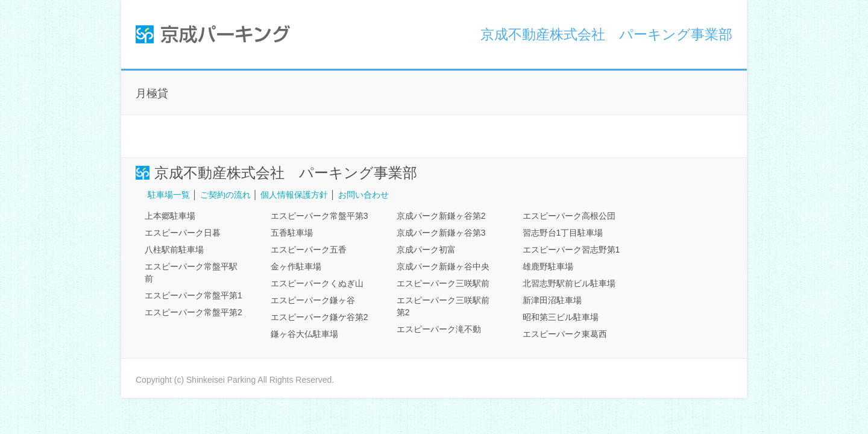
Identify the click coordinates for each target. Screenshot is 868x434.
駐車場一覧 (169, 195)
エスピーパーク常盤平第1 (193, 295)
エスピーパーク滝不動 (439, 329)
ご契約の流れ (225, 195)
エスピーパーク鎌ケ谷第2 (319, 317)
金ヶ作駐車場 (296, 266)
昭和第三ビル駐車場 (561, 317)
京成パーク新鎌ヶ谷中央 (443, 266)
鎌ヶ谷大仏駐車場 (304, 334)
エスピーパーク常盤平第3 (319, 216)
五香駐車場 (292, 233)
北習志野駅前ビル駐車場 (569, 283)
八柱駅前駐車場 (174, 250)
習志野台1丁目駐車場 (563, 233)
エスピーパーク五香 (309, 250)
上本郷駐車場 (170, 216)
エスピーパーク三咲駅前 (443, 283)
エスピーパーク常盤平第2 (193, 312)
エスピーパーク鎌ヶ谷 (313, 300)
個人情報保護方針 (294, 195)
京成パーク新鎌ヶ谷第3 (441, 233)
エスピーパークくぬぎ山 (317, 283)
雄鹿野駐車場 (548, 266)
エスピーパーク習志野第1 (571, 250)
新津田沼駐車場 (552, 300)
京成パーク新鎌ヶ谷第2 (441, 216)
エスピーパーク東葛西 (565, 334)
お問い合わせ (363, 195)
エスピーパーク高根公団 (569, 216)
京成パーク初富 (426, 250)
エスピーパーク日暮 (183, 233)
